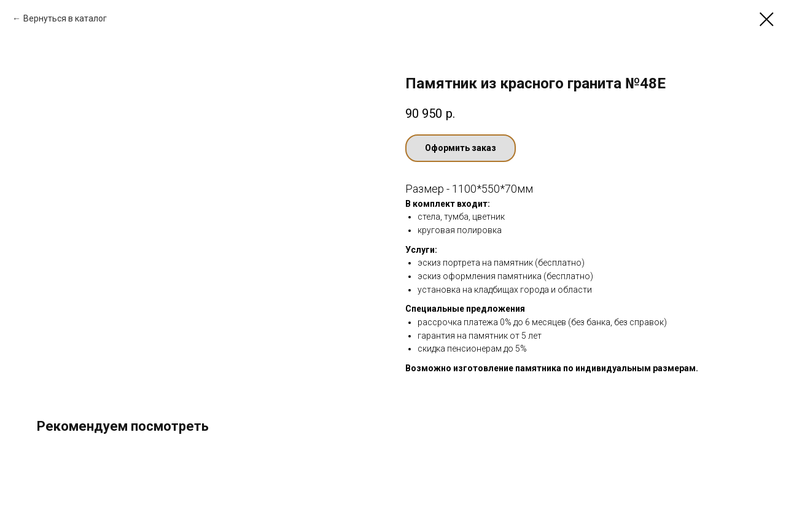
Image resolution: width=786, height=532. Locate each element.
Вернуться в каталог (65, 18)
